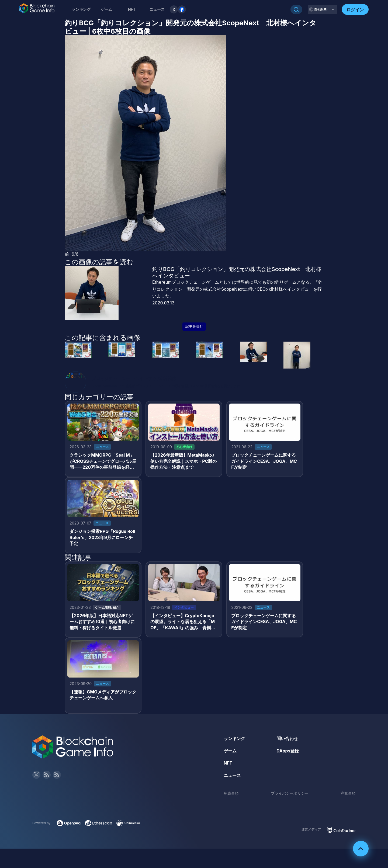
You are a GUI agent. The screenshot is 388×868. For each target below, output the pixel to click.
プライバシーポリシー (290, 794)
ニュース (232, 776)
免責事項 (231, 794)
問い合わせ (287, 739)
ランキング (81, 9)
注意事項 (348, 794)
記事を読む (194, 326)
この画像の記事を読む (99, 262)
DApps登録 (288, 752)
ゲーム (106, 9)
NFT (132, 9)
